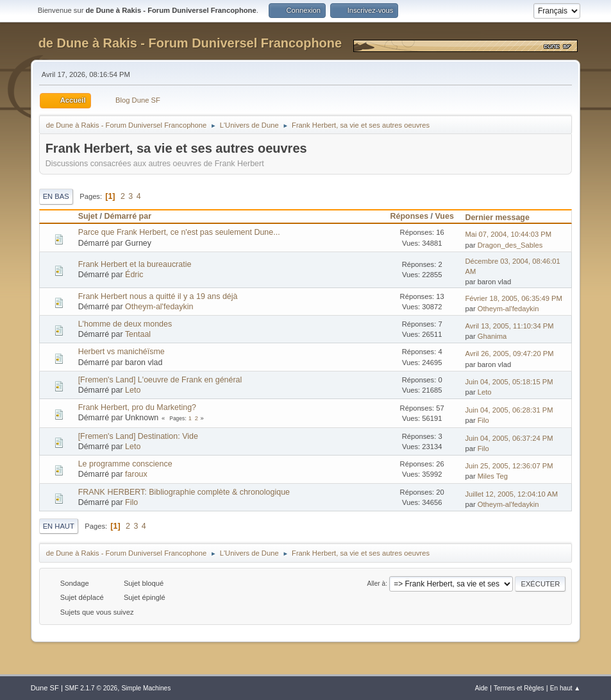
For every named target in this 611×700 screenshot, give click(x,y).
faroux (136, 474)
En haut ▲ (565, 688)
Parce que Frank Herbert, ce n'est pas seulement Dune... (179, 232)
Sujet (88, 216)
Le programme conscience (125, 464)
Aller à (377, 584)
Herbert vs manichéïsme (121, 352)
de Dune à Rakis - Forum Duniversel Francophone (190, 43)
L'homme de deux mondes (125, 324)
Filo (483, 420)
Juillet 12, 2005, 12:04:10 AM (511, 494)
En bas (56, 196)
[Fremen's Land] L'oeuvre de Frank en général (160, 380)
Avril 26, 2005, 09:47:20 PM (509, 354)
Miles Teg (493, 476)
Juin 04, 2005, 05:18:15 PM (509, 382)
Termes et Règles (519, 688)
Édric (134, 275)
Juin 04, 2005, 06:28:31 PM (509, 410)
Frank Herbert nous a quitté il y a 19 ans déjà (158, 296)
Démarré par (128, 216)
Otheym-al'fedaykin (159, 307)
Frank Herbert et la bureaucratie (135, 264)
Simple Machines (146, 688)
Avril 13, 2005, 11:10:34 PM (509, 326)
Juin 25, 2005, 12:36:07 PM (509, 466)
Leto (133, 390)
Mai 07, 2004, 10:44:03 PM (508, 234)
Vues (445, 216)
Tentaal (138, 334)
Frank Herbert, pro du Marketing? (137, 407)
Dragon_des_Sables (510, 245)
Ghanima (492, 336)
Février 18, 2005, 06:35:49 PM (514, 298)
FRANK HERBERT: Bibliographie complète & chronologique (184, 492)
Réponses (410, 216)
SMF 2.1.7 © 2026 (91, 688)
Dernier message (503, 218)
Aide (481, 688)
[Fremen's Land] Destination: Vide (138, 436)
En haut (59, 526)
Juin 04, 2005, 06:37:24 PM (509, 438)
